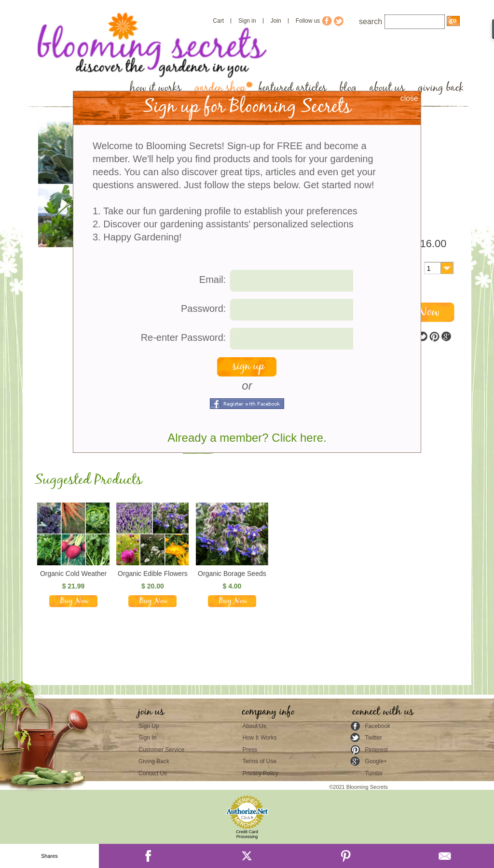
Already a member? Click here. (247, 438)
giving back (441, 88)
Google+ (376, 761)
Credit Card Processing (247, 834)
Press (250, 750)
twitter (423, 337)
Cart (218, 21)
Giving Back (154, 761)
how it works (156, 88)
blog (348, 88)
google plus (446, 337)
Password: (203, 308)
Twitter (373, 738)
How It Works (259, 738)
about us (387, 88)
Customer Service (161, 750)
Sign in (247, 21)
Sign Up (149, 726)
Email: (213, 280)
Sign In (147, 738)
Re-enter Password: (184, 337)
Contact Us (153, 773)
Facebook (377, 726)
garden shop (220, 88)
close (409, 98)
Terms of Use (259, 761)
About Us (254, 726)
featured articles (293, 88)
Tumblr (374, 773)
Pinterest (376, 750)
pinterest (434, 337)
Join (276, 21)
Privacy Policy (260, 773)
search (370, 21)
